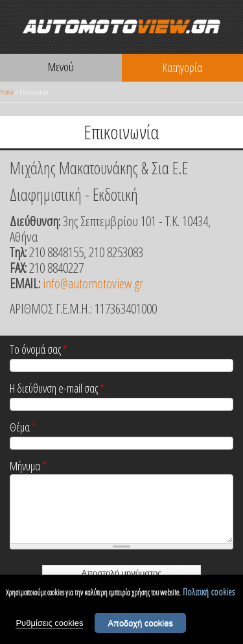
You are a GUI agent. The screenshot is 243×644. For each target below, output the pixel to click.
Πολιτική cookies (209, 592)
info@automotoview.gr (93, 283)
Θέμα (23, 428)
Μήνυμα (28, 467)
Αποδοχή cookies (140, 623)
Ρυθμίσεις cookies (49, 623)
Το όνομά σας (39, 350)
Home (7, 92)
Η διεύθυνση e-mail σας (57, 389)
